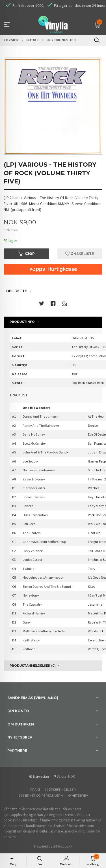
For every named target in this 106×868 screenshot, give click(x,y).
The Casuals (32, 604)
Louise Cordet (32, 560)
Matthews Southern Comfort (43, 631)
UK (74, 365)
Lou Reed (29, 524)
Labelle (28, 506)
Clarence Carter (34, 488)
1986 (75, 374)
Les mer (54, 831)
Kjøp (27, 254)
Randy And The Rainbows (41, 425)
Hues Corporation (35, 515)
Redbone (29, 649)
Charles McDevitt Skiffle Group (44, 542)
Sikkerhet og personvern (41, 796)
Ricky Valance (33, 551)
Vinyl (79, 356)
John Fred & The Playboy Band (45, 452)
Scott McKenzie (34, 443)
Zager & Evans (33, 479)
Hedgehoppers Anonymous (42, 577)
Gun (26, 622)
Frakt (35, 790)
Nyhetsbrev (78, 796)
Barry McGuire (33, 434)
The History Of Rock (85, 347)
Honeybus (30, 595)
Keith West (30, 640)
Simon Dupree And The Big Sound (47, 586)
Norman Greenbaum (38, 470)
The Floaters (32, 533)
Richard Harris (33, 613)
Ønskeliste (80, 254)
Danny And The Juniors (40, 416)
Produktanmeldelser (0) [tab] (33, 666)
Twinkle (28, 569)
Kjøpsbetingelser (60, 790)
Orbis (75, 338)
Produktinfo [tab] (22, 322)
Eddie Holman (33, 497)
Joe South (30, 461)
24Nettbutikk (63, 846)
